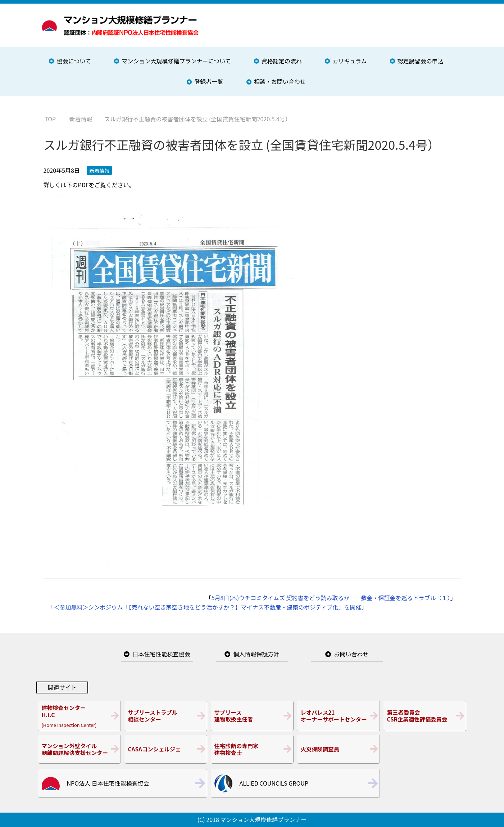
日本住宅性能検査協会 (161, 654)
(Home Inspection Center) (79, 716)
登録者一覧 (209, 81)
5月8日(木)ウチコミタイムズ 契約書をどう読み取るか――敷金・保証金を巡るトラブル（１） (331, 598)
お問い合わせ (351, 654)
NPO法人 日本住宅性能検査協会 (108, 783)
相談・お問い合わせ (280, 81)
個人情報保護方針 (256, 654)
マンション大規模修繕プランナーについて (176, 61)
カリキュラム (350, 61)
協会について (74, 61)
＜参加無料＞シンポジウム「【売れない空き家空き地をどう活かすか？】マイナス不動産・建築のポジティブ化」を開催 (208, 607)
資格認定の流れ (282, 61)
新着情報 (99, 171)
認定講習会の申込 (421, 61)
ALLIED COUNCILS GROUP (274, 783)
